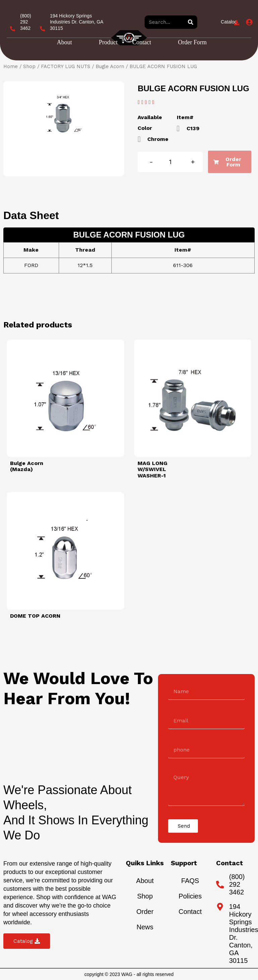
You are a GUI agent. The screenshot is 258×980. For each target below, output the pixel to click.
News (145, 927)
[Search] (191, 22)
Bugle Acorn (110, 66)
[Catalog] (237, 23)
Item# (185, 117)
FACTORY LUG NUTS (66, 66)
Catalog (229, 22)
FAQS (190, 881)
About (65, 42)
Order (145, 912)
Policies (190, 896)
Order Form (192, 42)
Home (11, 66)
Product (112, 42)
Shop (29, 66)
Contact (142, 42)
